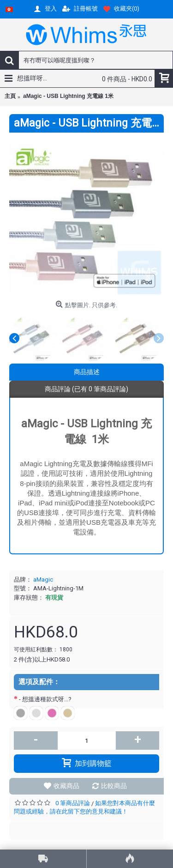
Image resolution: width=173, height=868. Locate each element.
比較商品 (114, 786)
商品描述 (87, 372)
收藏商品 (66, 786)
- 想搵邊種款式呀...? (46, 699)
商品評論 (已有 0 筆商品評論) (86, 389)
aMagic (43, 580)
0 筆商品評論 (73, 803)
